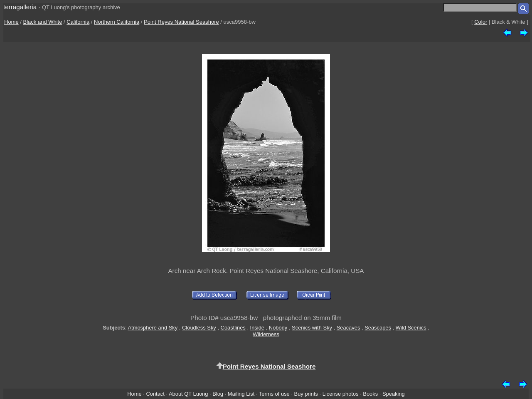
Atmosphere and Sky (153, 328)
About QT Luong (188, 394)
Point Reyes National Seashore (181, 22)
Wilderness (266, 334)
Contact (155, 394)
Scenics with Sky (312, 328)
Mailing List (241, 394)
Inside (257, 328)
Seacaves (349, 328)
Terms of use (274, 394)
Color (481, 22)
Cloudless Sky (199, 328)
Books (370, 394)
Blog (218, 394)
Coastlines (233, 328)
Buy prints (306, 394)
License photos (341, 394)
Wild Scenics (411, 328)
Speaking (394, 394)
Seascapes (378, 328)
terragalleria (20, 7)
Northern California (117, 22)
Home (11, 22)
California (78, 22)
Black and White (43, 22)
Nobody (278, 328)
